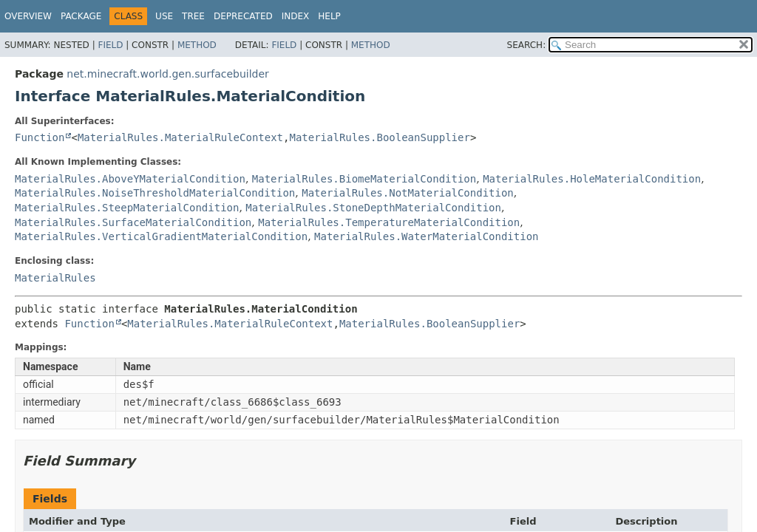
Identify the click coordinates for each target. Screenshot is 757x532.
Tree (193, 16)
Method (197, 45)
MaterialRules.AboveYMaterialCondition (130, 179)
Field (110, 45)
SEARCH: (527, 45)
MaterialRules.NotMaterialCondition (408, 193)
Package (81, 16)
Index (296, 16)
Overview (28, 16)
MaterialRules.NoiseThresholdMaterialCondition (155, 193)
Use (164, 16)
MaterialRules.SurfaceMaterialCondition (133, 222)
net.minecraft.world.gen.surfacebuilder (167, 74)
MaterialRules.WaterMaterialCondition (426, 236)
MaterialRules (55, 278)
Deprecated (243, 16)
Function (40, 137)
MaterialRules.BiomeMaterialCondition (364, 179)
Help (329, 16)
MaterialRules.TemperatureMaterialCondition (389, 222)
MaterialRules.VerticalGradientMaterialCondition (161, 236)
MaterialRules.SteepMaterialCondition (127, 208)
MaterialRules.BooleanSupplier (379, 137)
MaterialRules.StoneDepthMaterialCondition (373, 208)
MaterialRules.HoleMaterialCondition (592, 179)
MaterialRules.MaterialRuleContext (180, 137)
